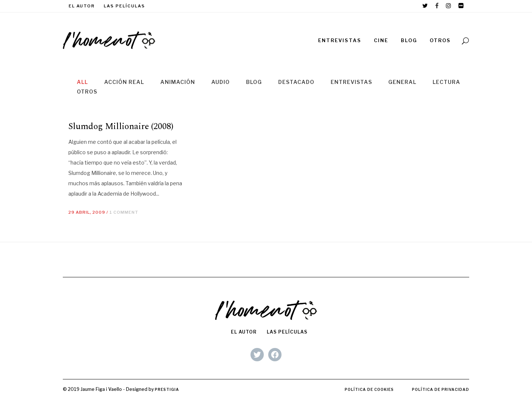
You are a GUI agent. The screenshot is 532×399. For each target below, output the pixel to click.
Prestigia (167, 389)
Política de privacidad (441, 389)
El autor (82, 6)
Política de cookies (369, 389)
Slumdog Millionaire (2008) (121, 126)
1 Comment (124, 212)
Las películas (125, 6)
